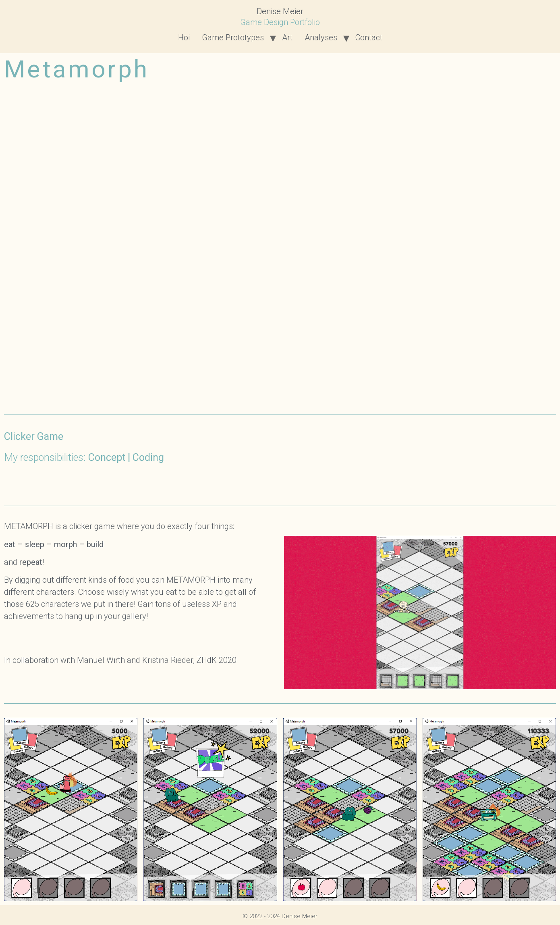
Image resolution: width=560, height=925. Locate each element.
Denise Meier (280, 11)
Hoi (184, 37)
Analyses (321, 37)
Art (287, 37)
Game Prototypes (233, 37)
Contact (369, 37)
